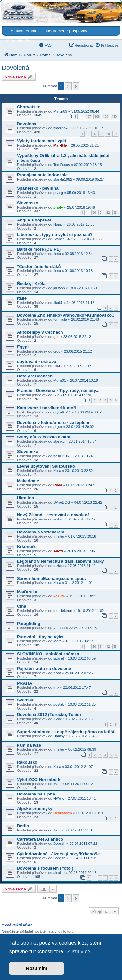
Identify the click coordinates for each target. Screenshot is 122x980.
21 (101, 213)
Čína (22, 606)
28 (108, 134)
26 (94, 134)
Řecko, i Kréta (31, 284)
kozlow (59, 596)
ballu (57, 456)
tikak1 (58, 303)
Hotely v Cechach (35, 376)
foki (57, 366)
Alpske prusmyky (35, 809)
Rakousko (27, 762)
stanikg (59, 441)
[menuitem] (45, 45)
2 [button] (68, 86)
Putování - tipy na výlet (40, 637)
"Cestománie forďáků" (40, 266)
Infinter (59, 536)
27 (101, 134)
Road (58, 485)
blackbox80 (62, 128)
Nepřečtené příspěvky (66, 31)
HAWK (59, 798)
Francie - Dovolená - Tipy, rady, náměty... (58, 391)
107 (88, 117)
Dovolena (27, 124)
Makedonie (28, 481)
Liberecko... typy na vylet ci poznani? (55, 235)
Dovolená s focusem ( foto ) (45, 868)
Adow (58, 551)
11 (101, 646)
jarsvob (59, 288)
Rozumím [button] (37, 968)
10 (94, 646)
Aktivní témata (24, 31)
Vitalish (59, 628)
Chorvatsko (29, 107)
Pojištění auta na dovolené (44, 669)
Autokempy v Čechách (40, 332)
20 (94, 213)
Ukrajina (25, 498)
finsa (57, 254)
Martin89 (60, 111)
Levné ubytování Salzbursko (46, 466)
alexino (59, 873)
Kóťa (57, 471)
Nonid (58, 224)
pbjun (58, 427)
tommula (60, 319)
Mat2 (57, 784)
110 (114, 117)
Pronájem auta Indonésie (42, 175)
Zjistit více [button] (79, 952)
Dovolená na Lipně (36, 794)
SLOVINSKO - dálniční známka (48, 654)
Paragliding (29, 623)
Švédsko (26, 700)
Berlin (23, 826)
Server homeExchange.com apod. (51, 578)
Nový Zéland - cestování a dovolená (53, 515)
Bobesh (59, 843)
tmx (56, 687)
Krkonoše (27, 547)
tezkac (59, 519)
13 (115, 646)
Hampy (59, 736)
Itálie (22, 298)
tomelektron (63, 611)
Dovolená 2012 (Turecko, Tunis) (49, 715)
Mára (57, 641)
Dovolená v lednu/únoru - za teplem (53, 422)
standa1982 (63, 179)
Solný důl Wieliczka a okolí (44, 437)
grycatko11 (62, 412)
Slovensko (28, 203)
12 (108, 646)
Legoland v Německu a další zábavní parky (61, 561)
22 (108, 213)
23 (115, 213)
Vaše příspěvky (20, 41)
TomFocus (62, 165)
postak (59, 704)
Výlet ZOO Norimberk (39, 779)
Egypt (23, 347)
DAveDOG (62, 502)
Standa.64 (61, 239)
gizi (56, 337)
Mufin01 (60, 380)
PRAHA (25, 683)
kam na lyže (29, 745)
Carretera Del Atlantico (40, 839)
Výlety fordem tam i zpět (42, 141)
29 (115, 134)
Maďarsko (27, 592)
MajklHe (60, 145)
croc (57, 351)
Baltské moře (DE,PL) (39, 249)
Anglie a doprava (34, 220)
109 (106, 117)
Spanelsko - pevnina (38, 188)
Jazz (57, 830)
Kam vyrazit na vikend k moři (47, 408)
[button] (76, 86)
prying (58, 193)
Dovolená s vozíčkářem (41, 532)
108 (97, 117)
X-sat (58, 719)
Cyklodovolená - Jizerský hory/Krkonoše (58, 854)
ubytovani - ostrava (37, 361)
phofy (58, 207)
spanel (59, 658)
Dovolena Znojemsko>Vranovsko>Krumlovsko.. (65, 315)
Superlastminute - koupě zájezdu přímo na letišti (66, 732)
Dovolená (15, 68)
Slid (56, 395)
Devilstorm (63, 813)
